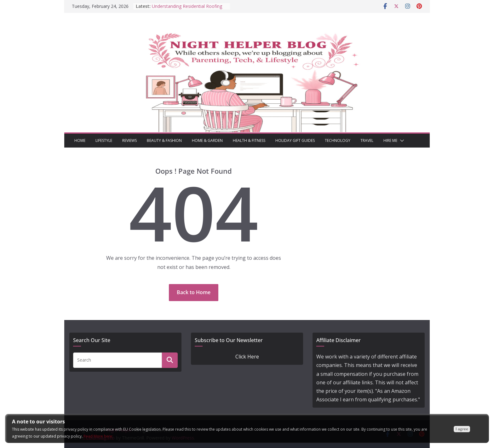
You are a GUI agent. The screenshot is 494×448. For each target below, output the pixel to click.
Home (80, 140)
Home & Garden (207, 140)
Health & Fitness (249, 140)
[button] (401, 141)
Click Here (247, 357)
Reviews (129, 140)
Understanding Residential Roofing (187, 6)
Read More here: (98, 436)
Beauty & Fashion (164, 140)
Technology (338, 140)
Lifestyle (104, 140)
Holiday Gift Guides (295, 140)
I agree (462, 429)
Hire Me (390, 140)
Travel (367, 140)
